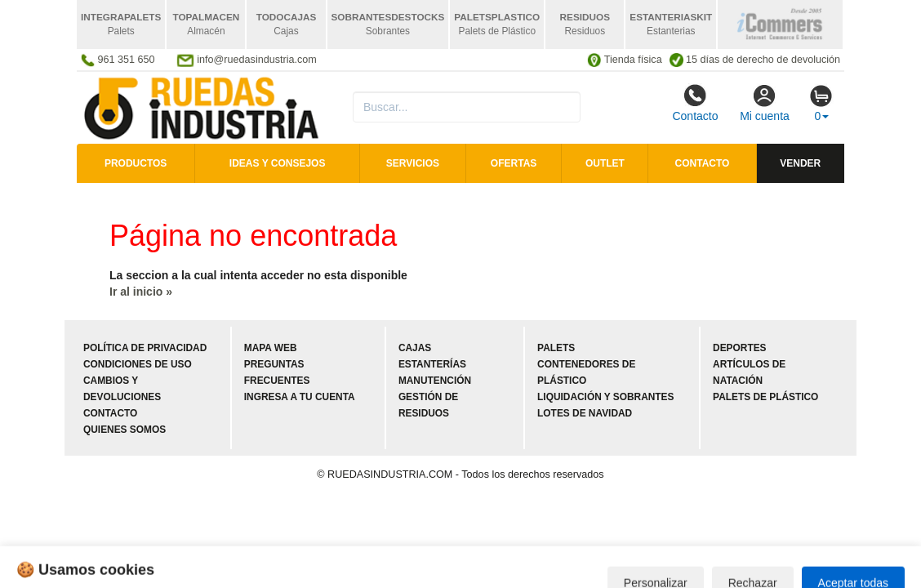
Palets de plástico (765, 397)
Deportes (739, 348)
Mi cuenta (765, 103)
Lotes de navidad (585, 413)
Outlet (605, 163)
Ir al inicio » (141, 292)
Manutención (435, 381)
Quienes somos (125, 430)
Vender (800, 163)
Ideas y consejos (278, 163)
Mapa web (271, 348)
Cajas (415, 348)
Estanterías (432, 364)
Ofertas (514, 163)
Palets (556, 348)
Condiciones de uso (138, 364)
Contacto (695, 103)
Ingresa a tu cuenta (300, 397)
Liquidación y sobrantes (605, 397)
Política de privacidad (145, 348)
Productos (136, 163)
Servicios (413, 163)
